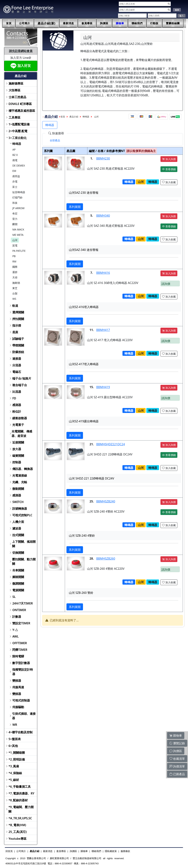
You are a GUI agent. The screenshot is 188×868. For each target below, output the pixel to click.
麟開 (15, 224)
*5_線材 (14, 780)
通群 (15, 272)
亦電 (15, 181)
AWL (15, 636)
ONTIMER (19, 610)
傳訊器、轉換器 (23, 469)
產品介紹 (74, 117)
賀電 (15, 245)
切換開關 (18, 553)
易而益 (16, 176)
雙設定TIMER (21, 623)
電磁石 (17, 372)
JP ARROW (18, 208)
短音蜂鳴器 (19, 192)
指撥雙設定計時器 (23, 672)
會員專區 (87, 23)
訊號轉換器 (20, 509)
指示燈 (17, 325)
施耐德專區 (16, 83)
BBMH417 (103, 330)
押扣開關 (18, 319)
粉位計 (17, 411)
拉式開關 (18, 535)
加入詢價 (169, 159)
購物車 (120, 23)
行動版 (154, 23)
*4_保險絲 (15, 773)
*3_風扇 (14, 766)
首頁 (9, 23)
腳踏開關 (18, 577)
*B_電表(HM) (17, 825)
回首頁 (9, 851)
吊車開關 (18, 570)
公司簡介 (25, 23)
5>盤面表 (15, 739)
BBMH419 (103, 387)
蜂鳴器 (17, 144)
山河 (15, 240)
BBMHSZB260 (106, 559)
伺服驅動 (18, 707)
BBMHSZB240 (106, 501)
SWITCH (18, 502)
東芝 (15, 288)
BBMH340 (103, 216)
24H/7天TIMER (22, 603)
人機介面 (18, 522)
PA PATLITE (19, 251)
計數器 (17, 617)
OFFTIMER (20, 643)
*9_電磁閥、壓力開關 (21, 809)
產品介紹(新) (47, 23)
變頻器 (17, 681)
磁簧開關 (18, 456)
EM (14, 171)
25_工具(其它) (18, 832)
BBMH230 (103, 158)
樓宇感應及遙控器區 (22, 111)
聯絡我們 (137, 23)
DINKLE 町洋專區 (20, 104)
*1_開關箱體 (17, 753)
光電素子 (18, 425)
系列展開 (75, 207)
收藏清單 (177, 759)
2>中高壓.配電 (18, 131)
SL (14, 597)
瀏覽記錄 (177, 743)
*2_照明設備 (17, 759)
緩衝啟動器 (20, 418)
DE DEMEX (19, 165)
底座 (15, 332)
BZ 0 (15, 155)
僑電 (15, 160)
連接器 (17, 359)
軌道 (15, 306)
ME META (18, 235)
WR (15, 725)
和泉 (15, 203)
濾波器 (17, 528)
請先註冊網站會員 (21, 51)
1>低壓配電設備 (19, 124)
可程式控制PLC (22, 515)
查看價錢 (169, 169)
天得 (15, 277)
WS (14, 299)
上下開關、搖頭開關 (24, 544)
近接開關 (18, 442)
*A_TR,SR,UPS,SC (20, 818)
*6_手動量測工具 (20, 787)
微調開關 (18, 584)
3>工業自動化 (18, 138)
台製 (15, 293)
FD (14, 398)
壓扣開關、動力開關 (24, 561)
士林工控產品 (17, 97)
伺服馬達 (18, 687)
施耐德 (16, 283)
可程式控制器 (21, 700)
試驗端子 (18, 339)
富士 (15, 187)
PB (14, 256)
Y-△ (15, 630)
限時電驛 (18, 656)
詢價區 (104, 23)
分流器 (17, 365)
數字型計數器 (21, 663)
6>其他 (13, 746)
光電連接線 (20, 475)
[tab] (55, 140)
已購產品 (177, 774)
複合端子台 (20, 385)
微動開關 (18, 489)
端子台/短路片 (22, 378)
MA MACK (18, 229)
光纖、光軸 (20, 482)
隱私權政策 (111, 851)
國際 (15, 267)
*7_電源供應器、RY (22, 793)
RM (14, 261)
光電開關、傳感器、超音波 (22, 434)
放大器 (17, 449)
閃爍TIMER (20, 650)
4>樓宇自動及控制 (21, 732)
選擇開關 (18, 312)
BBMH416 (103, 273)
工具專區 (15, 117)
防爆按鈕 (18, 352)
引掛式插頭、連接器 (24, 716)
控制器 (17, 462)
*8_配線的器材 (18, 800)
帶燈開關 (18, 345)
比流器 (17, 392)
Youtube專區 (18, 839)
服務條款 (125, 851)
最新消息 (68, 23)
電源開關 (18, 590)
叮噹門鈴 (17, 197)
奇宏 (15, 213)
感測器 (17, 405)
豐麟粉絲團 (173, 23)
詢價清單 (177, 766)
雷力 (15, 219)
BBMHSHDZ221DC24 (111, 444)
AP (14, 150)
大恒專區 (15, 90)
